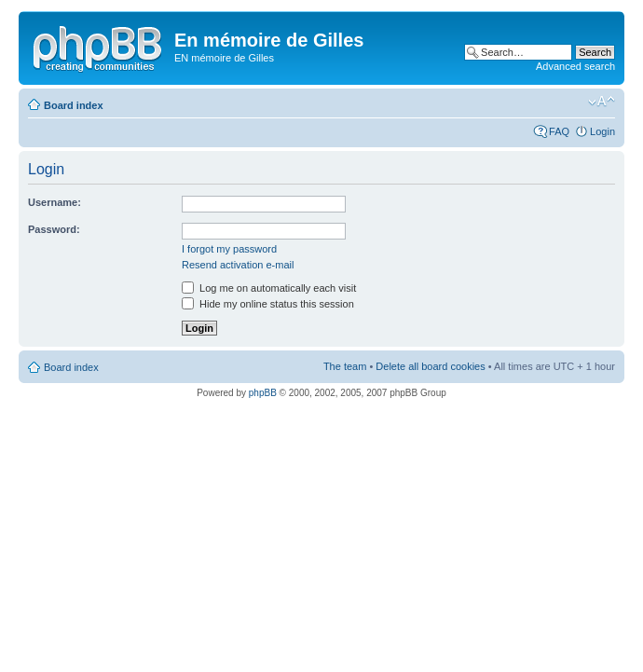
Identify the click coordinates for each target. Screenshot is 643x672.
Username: (55, 202)
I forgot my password (229, 249)
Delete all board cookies (430, 366)
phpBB (263, 393)
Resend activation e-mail (238, 265)
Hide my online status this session (268, 304)
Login (602, 131)
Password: (54, 229)
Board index (74, 105)
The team (345, 366)
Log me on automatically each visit (269, 288)
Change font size (602, 102)
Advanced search (575, 66)
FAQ (559, 131)
